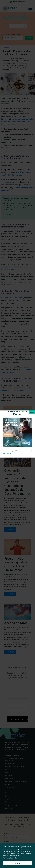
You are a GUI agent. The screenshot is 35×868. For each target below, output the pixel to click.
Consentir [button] (17, 863)
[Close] (32, 412)
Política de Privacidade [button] (11, 858)
